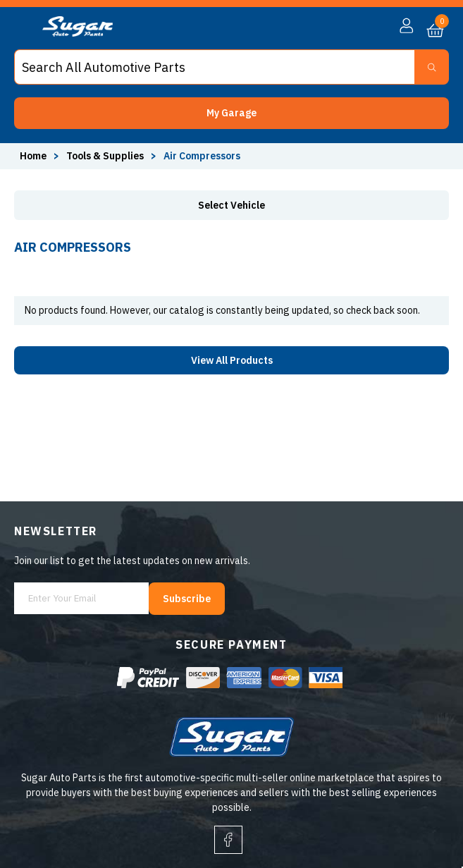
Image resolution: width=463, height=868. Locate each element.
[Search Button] (432, 67)
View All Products (232, 360)
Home (33, 156)
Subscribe (187, 599)
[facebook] (228, 840)
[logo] (78, 33)
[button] (231, 113)
